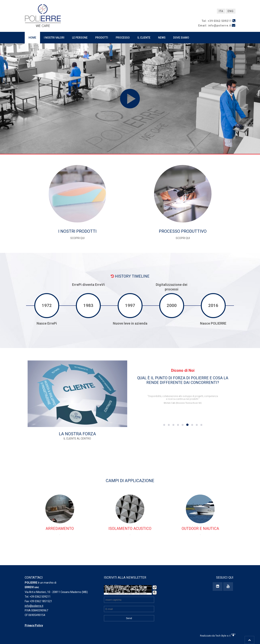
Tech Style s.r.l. (225, 636)
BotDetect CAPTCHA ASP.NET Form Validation (128, 594)
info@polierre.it (34, 606)
